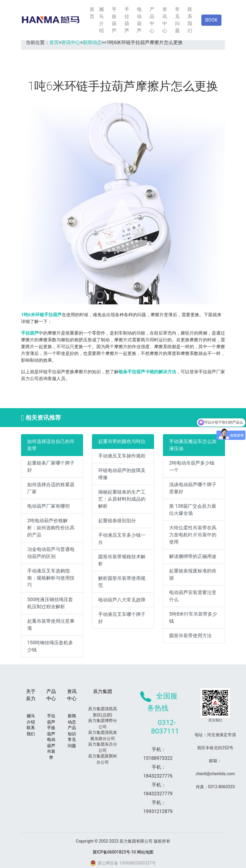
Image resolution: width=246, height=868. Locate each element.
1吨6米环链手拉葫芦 (41, 315)
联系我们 (190, 20)
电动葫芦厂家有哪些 (48, 506)
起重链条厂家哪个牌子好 (51, 467)
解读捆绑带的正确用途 (193, 556)
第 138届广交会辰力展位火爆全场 (193, 510)
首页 (92, 13)
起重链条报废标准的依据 (193, 574)
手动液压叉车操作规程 (122, 456)
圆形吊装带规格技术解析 (122, 560)
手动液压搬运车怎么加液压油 (193, 445)
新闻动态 (92, 42)
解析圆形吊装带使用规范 (122, 582)
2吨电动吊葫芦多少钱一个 (192, 467)
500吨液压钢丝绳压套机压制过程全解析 (50, 603)
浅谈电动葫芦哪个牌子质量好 (193, 488)
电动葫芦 (139, 20)
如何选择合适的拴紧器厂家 (51, 488)
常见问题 (177, 20)
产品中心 (152, 20)
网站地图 (145, 852)
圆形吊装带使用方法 (190, 636)
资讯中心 (165, 20)
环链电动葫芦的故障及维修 (122, 474)
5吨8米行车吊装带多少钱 (193, 618)
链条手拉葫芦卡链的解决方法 (147, 372)
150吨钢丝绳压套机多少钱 (50, 646)
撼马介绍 (101, 20)
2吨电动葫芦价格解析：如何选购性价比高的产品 (51, 528)
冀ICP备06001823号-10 (114, 852)
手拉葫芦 (127, 20)
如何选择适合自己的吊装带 (51, 445)
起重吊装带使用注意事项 (51, 625)
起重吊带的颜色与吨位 (122, 441)
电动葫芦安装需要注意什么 (193, 596)
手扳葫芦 (114, 20)
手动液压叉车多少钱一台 (122, 539)
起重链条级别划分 (117, 521)
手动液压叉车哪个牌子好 (122, 618)
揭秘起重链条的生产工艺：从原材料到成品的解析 (122, 499)
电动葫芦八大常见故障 (122, 600)
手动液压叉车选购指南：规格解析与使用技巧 (51, 578)
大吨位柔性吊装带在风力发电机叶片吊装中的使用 (193, 535)
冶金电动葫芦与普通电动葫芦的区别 (51, 553)
